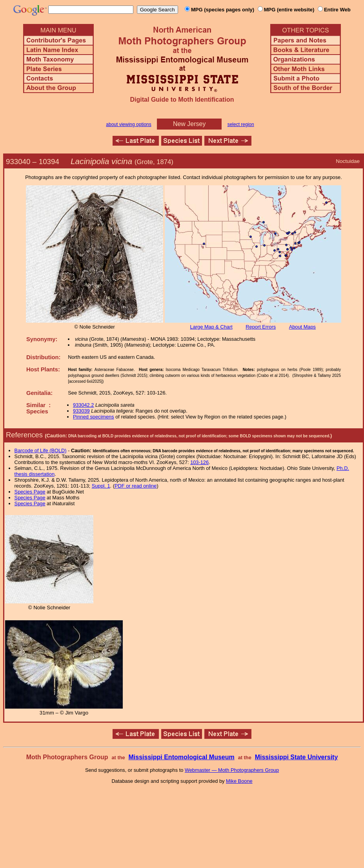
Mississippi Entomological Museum (181, 757)
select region (241, 124)
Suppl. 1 (101, 486)
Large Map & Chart (211, 327)
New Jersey (189, 124)
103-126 (199, 462)
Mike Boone (239, 781)
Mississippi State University (297, 757)
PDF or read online (136, 486)
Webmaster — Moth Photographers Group (232, 770)
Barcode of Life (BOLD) (41, 450)
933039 (81, 411)
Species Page (30, 492)
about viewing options (128, 124)
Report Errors (261, 327)
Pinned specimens (94, 417)
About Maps (302, 327)
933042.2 (83, 405)
